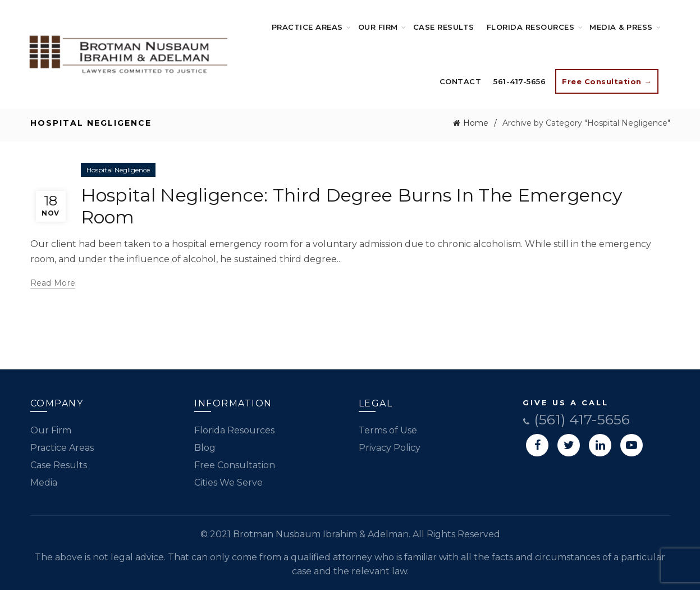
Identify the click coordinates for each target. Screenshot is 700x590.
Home (476, 123)
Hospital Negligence (118, 170)
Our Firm (378, 27)
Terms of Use (388, 430)
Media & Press (621, 27)
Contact (461, 81)
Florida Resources (531, 27)
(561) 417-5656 (576, 419)
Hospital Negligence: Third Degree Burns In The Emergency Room (352, 206)
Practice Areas (307, 27)
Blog (205, 448)
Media (44, 482)
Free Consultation (235, 465)
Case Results (444, 27)
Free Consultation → (607, 81)
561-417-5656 (520, 81)
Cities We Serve (228, 482)
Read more (53, 283)
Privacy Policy (390, 448)
